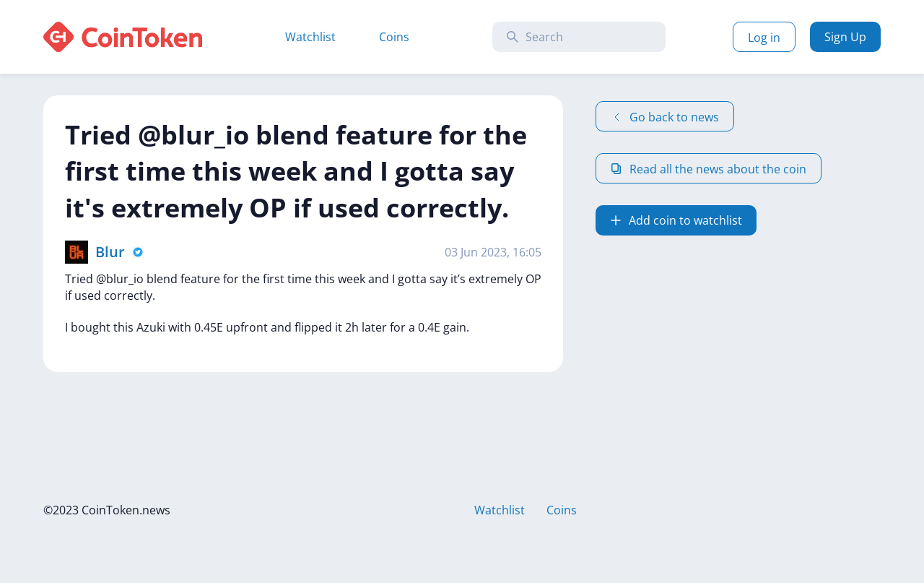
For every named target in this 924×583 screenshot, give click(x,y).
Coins (394, 37)
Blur (110, 252)
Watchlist (310, 37)
